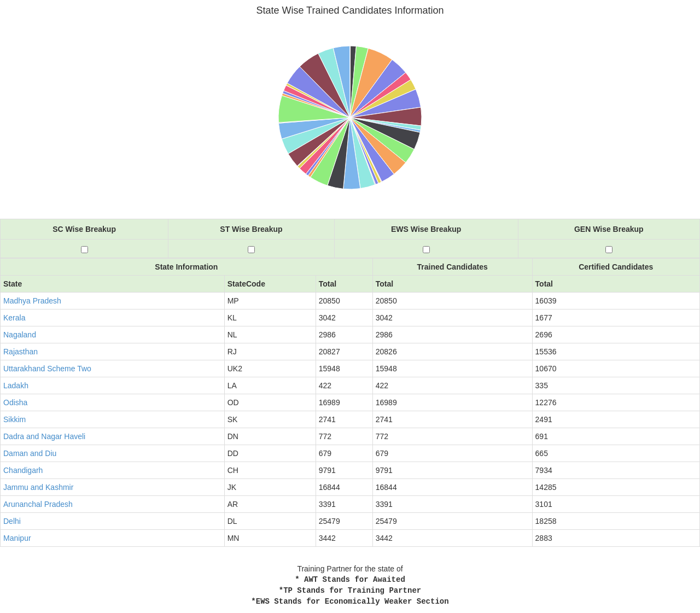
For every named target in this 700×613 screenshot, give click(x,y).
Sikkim (14, 419)
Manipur (17, 538)
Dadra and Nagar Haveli (44, 436)
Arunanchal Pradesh (38, 504)
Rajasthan (21, 352)
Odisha (15, 402)
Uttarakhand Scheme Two (47, 369)
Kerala (14, 318)
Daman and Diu (30, 453)
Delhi (12, 521)
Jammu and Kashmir (38, 487)
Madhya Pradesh (32, 301)
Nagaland (20, 335)
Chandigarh (23, 470)
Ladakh (16, 386)
